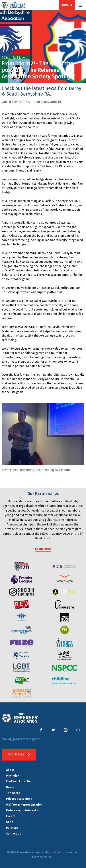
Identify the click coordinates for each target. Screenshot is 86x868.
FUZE (51, 857)
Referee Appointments (22, 810)
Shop (10, 822)
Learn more (43, 549)
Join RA (67, 5)
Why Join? (13, 776)
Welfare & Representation (24, 805)
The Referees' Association (14, 5)
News (10, 787)
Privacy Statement (19, 799)
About (10, 770)
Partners (12, 828)
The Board (13, 793)
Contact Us (14, 834)
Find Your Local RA (18, 781)
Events (11, 816)
